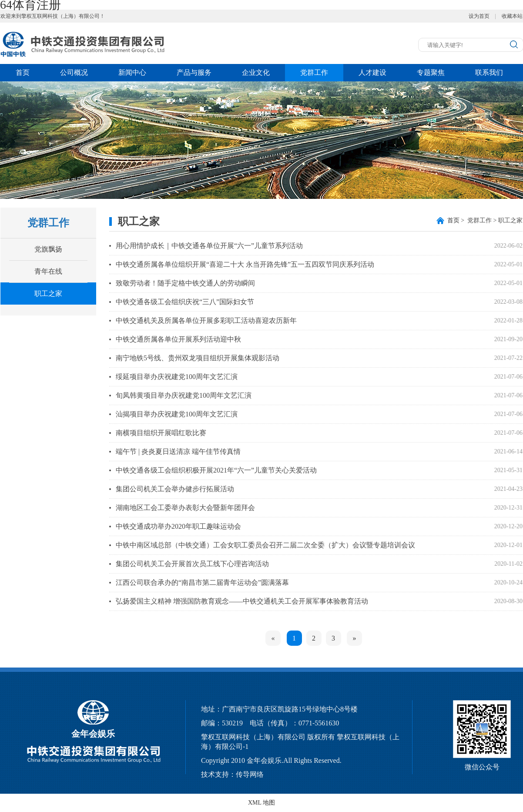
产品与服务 (194, 72)
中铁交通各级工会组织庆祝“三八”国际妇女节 (185, 302)
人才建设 (372, 72)
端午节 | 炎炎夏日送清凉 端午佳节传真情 (178, 451)
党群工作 (314, 72)
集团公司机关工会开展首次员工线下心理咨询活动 (192, 564)
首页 (23, 72)
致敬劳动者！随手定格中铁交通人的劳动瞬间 (185, 283)
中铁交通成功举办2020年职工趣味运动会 (178, 526)
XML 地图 (261, 803)
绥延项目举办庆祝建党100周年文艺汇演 (177, 377)
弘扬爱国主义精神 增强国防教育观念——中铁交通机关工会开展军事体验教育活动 (242, 601)
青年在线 (48, 271)
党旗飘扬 (48, 249)
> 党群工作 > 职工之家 (485, 220)
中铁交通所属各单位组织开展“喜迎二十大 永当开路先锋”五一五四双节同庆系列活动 (245, 264)
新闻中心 (132, 72)
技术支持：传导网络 (232, 774)
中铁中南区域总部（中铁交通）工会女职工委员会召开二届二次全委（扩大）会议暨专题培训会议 (265, 545)
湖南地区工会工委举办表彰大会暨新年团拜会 (185, 508)
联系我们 (489, 72)
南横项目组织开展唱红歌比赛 (161, 433)
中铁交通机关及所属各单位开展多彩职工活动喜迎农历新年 (206, 320)
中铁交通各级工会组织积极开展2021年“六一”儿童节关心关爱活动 (216, 470)
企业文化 (256, 72)
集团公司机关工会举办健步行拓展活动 (175, 489)
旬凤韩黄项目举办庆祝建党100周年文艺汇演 (184, 395)
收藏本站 (512, 16)
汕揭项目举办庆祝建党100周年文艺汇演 (177, 414)
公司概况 (74, 72)
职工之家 (48, 294)
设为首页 (479, 16)
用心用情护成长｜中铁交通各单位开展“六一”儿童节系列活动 (209, 246)
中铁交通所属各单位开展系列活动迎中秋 (178, 339)
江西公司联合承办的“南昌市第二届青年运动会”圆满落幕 (202, 582)
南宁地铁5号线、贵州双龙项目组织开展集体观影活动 (198, 358)
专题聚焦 (431, 72)
